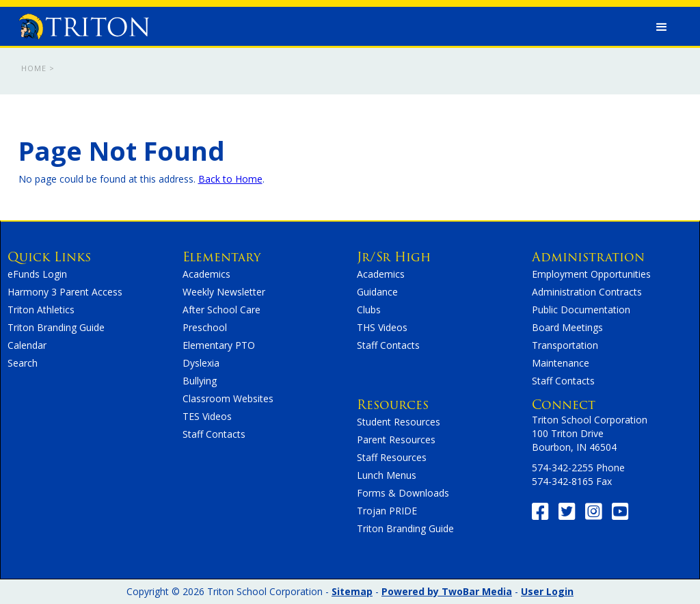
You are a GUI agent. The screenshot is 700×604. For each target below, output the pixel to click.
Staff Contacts (214, 434)
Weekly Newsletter (224, 292)
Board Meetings (567, 327)
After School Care (221, 310)
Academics (206, 274)
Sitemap (352, 591)
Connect (564, 405)
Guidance (377, 292)
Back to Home (230, 179)
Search (23, 363)
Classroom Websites (228, 398)
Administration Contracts (587, 292)
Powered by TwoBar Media (447, 591)
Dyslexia (201, 363)
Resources (393, 405)
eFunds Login (37, 274)
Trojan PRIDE (387, 511)
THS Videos (382, 327)
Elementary (221, 257)
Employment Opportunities (591, 274)
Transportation (565, 345)
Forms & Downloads (403, 493)
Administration (588, 257)
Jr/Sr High (394, 257)
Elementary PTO (219, 345)
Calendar (27, 345)
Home (34, 68)
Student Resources (399, 422)
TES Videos (207, 416)
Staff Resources (392, 457)
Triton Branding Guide (56, 327)
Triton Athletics (41, 310)
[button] (662, 27)
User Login (547, 591)
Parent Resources (396, 439)
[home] (84, 23)
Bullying (200, 381)
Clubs (369, 310)
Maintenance (561, 363)
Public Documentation (581, 310)
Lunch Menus (387, 475)
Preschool (205, 327)
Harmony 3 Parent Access (65, 292)
